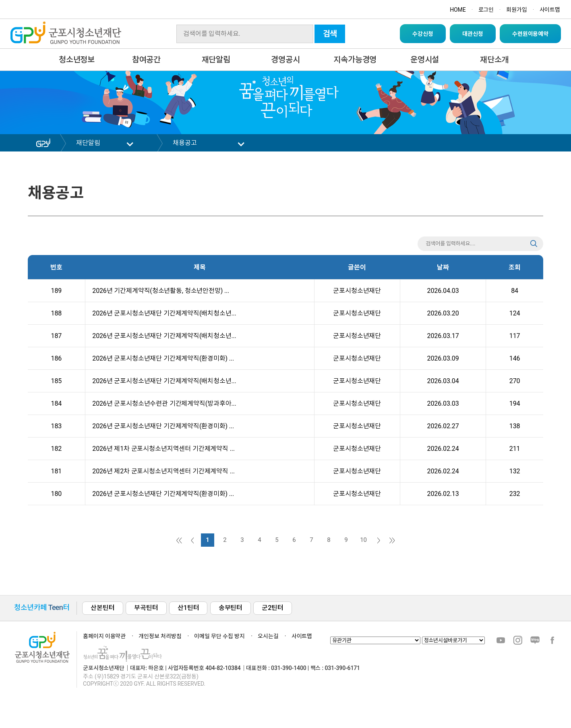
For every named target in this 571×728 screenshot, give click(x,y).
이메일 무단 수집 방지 (219, 636)
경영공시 (285, 60)
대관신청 (473, 34)
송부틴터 (231, 608)
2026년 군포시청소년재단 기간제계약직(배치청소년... (163, 313)
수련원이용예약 (530, 34)
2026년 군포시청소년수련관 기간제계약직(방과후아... (163, 403)
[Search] (245, 34)
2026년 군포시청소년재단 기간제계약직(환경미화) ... (162, 358)
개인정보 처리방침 (160, 636)
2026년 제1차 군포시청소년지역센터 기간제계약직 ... (162, 449)
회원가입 (516, 10)
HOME (458, 10)
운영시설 (425, 60)
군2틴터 (272, 608)
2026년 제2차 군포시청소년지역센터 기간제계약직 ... (162, 471)
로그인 (486, 10)
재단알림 (216, 60)
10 (363, 540)
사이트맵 (550, 10)
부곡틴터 (146, 608)
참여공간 (146, 60)
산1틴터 (188, 608)
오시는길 (268, 636)
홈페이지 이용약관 (104, 636)
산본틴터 (102, 608)
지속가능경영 (355, 60)
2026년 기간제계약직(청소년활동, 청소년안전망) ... (159, 291)
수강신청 (423, 34)
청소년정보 (77, 60)
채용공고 (185, 143)
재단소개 (494, 60)
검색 (330, 34)
